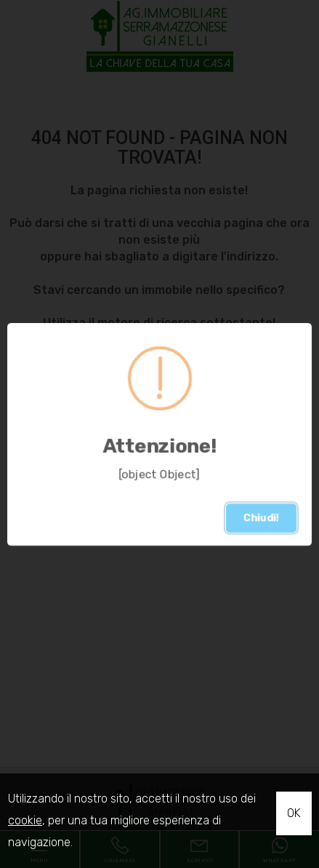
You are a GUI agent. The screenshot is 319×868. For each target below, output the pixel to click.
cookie (25, 820)
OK (294, 813)
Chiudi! (261, 518)
